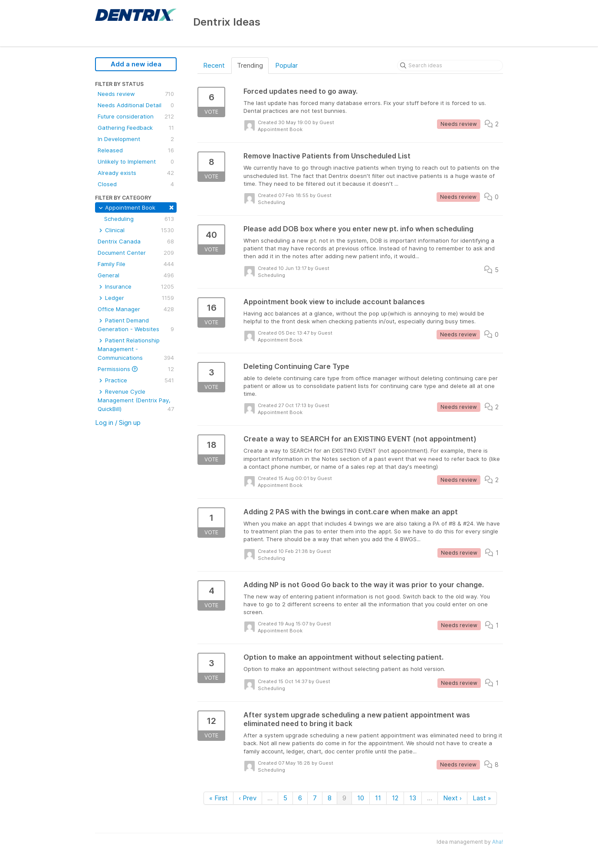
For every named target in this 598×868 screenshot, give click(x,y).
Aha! (498, 842)
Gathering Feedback (136, 128)
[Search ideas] (450, 66)
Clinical (136, 230)
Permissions (136, 369)
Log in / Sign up (118, 422)
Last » (482, 798)
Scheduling (139, 219)
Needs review (136, 94)
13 (413, 798)
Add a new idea (136, 64)
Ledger (136, 298)
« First (218, 798)
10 (361, 798)
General (136, 275)
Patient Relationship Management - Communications (136, 349)
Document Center (136, 253)
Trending (250, 65)
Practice (136, 380)
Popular (286, 65)
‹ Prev (248, 798)
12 (395, 798)
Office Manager (136, 309)
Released (136, 150)
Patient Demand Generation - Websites (136, 325)
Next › (452, 798)
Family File (136, 264)
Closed (136, 184)
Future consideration (136, 116)
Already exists (136, 173)
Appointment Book (136, 207)
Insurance (136, 286)
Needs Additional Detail (136, 105)
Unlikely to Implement (136, 161)
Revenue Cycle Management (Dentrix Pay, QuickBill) (136, 401)
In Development (136, 139)
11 (378, 798)
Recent (214, 65)
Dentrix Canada (136, 241)
